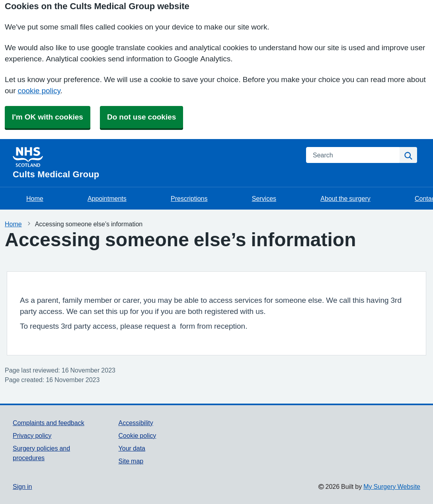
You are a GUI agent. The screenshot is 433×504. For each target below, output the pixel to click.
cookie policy (39, 91)
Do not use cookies (141, 117)
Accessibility (136, 423)
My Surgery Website (392, 486)
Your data (132, 448)
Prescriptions (189, 198)
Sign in (22, 486)
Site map (131, 461)
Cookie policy (138, 435)
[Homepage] (155, 163)
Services (264, 198)
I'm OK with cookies (48, 117)
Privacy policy (32, 435)
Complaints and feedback (49, 423)
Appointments (107, 198)
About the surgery (345, 198)
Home (35, 198)
